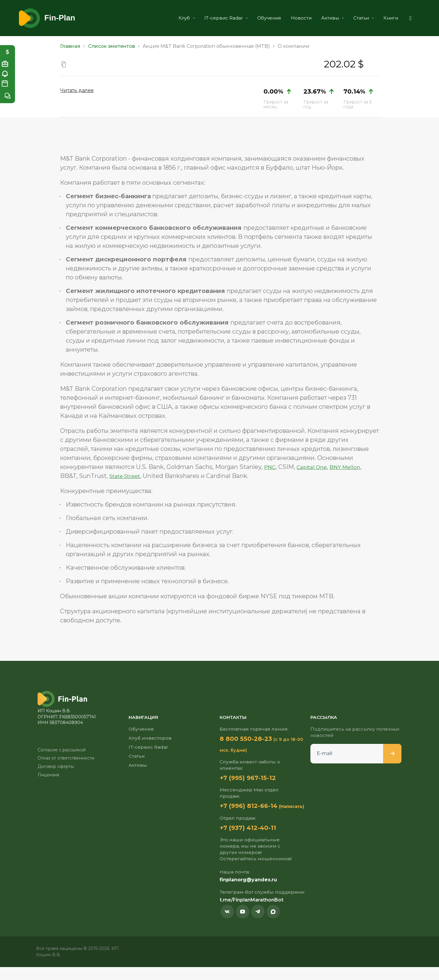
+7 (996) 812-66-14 (254, 807)
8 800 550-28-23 (251, 739)
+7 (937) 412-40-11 (253, 840)
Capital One (316, 467)
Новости (292, 18)
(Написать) (232, 819)
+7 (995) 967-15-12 (253, 778)
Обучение (260, 18)
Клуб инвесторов (150, 738)
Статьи (355, 18)
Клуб (178, 18)
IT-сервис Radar (217, 18)
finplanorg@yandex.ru (248, 893)
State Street (128, 476)
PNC (271, 467)
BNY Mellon (353, 467)
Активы (323, 18)
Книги (382, 18)
